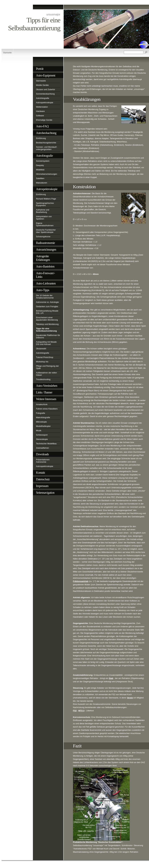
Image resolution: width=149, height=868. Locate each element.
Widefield (40, 170)
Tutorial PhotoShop (45, 357)
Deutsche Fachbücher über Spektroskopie (46, 231)
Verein (130, 698)
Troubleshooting (43, 379)
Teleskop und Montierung (47, 324)
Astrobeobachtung (46, 133)
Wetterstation (42, 107)
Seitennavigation (45, 493)
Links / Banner (44, 392)
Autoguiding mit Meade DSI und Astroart (46, 343)
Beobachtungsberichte (46, 143)
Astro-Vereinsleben (47, 386)
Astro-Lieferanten (46, 283)
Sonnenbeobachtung (45, 94)
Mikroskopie (41, 422)
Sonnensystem (43, 161)
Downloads (42, 454)
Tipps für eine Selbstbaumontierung (46, 330)
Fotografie (41, 413)
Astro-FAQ (42, 126)
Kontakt (40, 473)
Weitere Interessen (46, 399)
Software (40, 116)
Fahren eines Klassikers (47, 409)
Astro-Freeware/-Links (45, 275)
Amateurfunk (42, 404)
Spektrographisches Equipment (45, 204)
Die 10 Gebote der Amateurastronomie (45, 297)
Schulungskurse (43, 237)
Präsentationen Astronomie (43, 461)
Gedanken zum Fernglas (47, 306)
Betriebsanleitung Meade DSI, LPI (47, 312)
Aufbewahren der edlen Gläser (46, 374)
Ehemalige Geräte (44, 120)
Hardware (40, 111)
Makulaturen (42, 183)
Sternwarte (41, 81)
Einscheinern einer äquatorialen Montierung (47, 319)
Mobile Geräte (42, 85)
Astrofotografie (43, 98)
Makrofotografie (43, 417)
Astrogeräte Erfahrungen (43, 258)
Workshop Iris (42, 362)
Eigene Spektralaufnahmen (45, 224)
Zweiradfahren (42, 448)
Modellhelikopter (43, 426)
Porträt (40, 69)
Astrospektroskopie (45, 103)
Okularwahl (41, 349)
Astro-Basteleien (45, 266)
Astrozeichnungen (46, 249)
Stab (111, 678)
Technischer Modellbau (46, 444)
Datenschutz (43, 479)
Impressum (42, 486)
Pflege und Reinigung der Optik (47, 367)
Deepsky (40, 165)
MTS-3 (81, 711)
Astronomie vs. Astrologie (47, 302)
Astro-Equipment (46, 75)
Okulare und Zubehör (46, 89)
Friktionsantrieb (81, 581)
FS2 (75, 711)
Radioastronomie (45, 243)
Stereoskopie (42, 439)
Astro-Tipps (43, 290)
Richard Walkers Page (46, 199)
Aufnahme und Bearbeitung (43, 211)
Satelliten (40, 178)
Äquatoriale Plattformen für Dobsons (48, 336)
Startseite (7, 53)
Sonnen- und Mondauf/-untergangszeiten (47, 148)
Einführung (41, 138)
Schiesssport (42, 435)
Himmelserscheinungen (47, 174)
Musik (39, 431)
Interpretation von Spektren (44, 218)
